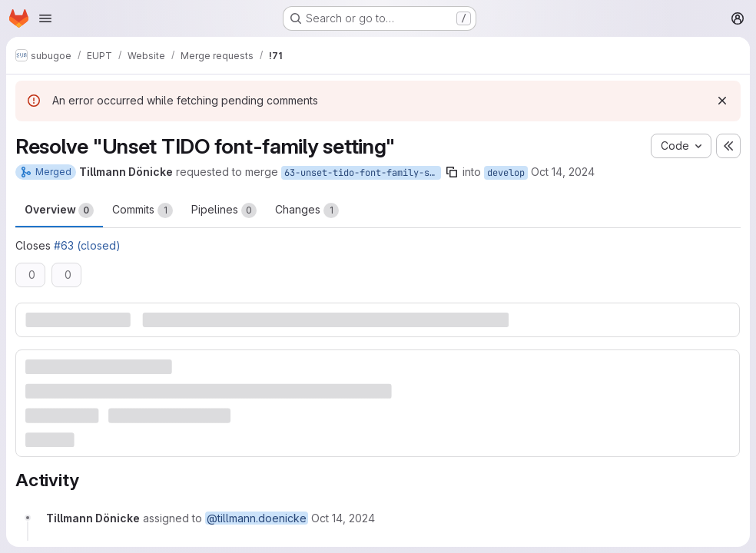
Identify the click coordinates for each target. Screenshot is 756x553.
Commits (143, 210)
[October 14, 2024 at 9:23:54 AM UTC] (343, 518)
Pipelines (224, 210)
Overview (59, 210)
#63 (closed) (87, 245)
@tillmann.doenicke (257, 518)
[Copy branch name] (452, 172)
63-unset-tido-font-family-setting (363, 173)
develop (506, 173)
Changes (307, 210)
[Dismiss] (722, 101)
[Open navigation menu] (45, 18)
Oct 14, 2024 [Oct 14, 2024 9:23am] (563, 172)
